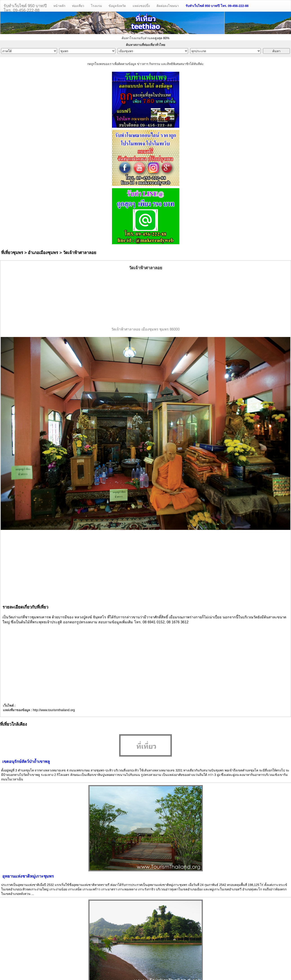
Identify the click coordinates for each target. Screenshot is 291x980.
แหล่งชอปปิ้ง (141, 6)
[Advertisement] (146, 299)
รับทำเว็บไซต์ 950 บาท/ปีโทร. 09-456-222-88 (25, 8)
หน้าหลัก (59, 6)
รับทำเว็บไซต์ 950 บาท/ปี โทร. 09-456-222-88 (217, 6)
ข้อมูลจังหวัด (117, 6)
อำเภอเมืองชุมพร (43, 253)
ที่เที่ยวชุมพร (12, 253)
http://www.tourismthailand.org (54, 710)
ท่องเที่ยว (78, 6)
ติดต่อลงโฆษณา (168, 6)
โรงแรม (96, 6)
